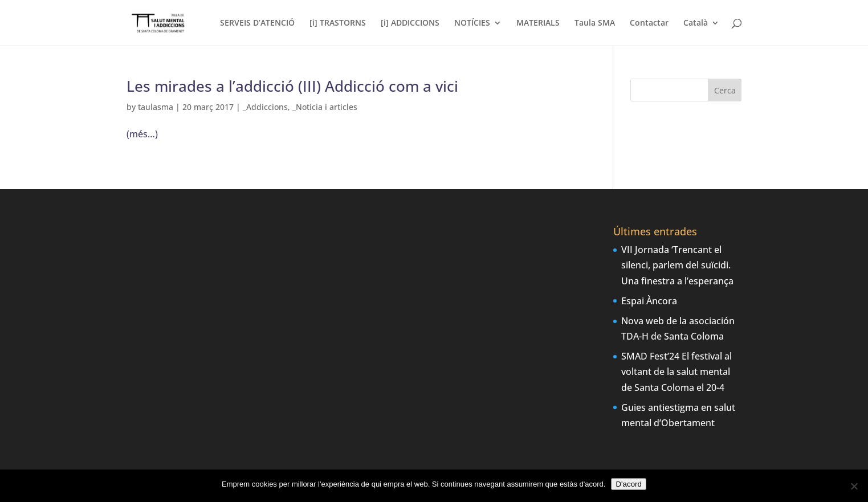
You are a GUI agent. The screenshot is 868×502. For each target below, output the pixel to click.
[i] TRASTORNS (338, 23)
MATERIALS (538, 23)
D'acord (629, 484)
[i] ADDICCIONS (410, 23)
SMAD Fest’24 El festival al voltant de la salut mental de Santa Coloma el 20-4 (677, 372)
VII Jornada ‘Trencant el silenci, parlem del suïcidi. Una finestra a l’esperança (677, 265)
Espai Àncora (649, 301)
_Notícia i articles (325, 107)
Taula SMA (595, 23)
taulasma (156, 107)
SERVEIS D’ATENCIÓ (257, 23)
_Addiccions (265, 107)
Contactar (649, 23)
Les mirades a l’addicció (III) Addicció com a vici (292, 86)
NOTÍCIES (472, 23)
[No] (854, 486)
